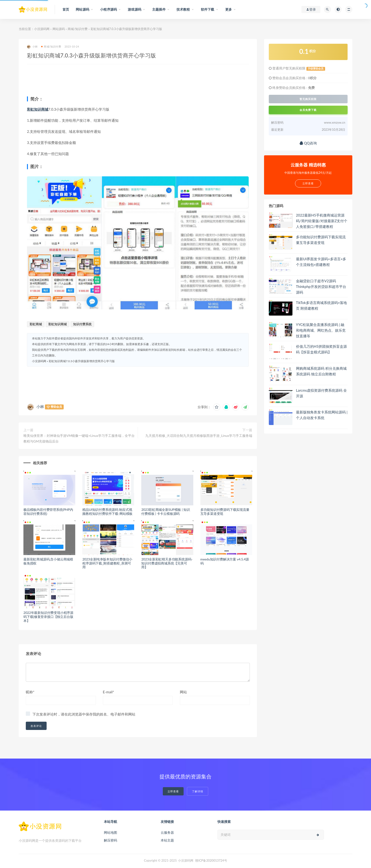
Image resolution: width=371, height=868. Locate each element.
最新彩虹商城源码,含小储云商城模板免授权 (48, 561)
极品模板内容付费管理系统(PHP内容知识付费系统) (48, 512)
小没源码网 (42, 29)
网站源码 (59, 29)
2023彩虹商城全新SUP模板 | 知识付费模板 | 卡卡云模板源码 (166, 512)
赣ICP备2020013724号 (211, 860)
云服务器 (167, 832)
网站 (183, 692)
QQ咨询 (308, 143)
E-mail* (109, 692)
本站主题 (167, 840)
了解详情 (198, 791)
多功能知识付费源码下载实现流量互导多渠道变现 (225, 512)
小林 (32, 47)
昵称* (30, 692)
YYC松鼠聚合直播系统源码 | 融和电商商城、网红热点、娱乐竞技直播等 (321, 330)
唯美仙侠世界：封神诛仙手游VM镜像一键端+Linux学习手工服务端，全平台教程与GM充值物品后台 (79, 438)
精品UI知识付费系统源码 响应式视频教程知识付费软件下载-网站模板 (107, 512)
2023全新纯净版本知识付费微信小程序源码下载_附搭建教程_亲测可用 (107, 563)
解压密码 (110, 840)
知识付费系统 (82, 324)
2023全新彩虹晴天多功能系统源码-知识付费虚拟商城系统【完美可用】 (167, 563)
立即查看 (173, 791)
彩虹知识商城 (38, 109)
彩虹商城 (36, 324)
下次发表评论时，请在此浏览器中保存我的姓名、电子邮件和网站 (84, 714)
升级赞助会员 (316, 69)
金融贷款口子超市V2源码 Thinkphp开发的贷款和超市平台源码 (321, 286)
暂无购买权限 (308, 99)
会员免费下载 (308, 110)
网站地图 (110, 832)
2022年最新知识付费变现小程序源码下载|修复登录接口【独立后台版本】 (48, 617)
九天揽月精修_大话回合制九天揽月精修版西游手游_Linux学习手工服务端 (199, 436)
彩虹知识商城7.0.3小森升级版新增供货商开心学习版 (82, 361)
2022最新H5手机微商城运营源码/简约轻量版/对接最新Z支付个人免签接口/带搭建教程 (322, 221)
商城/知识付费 (78, 29)
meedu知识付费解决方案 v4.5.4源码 (225, 561)
